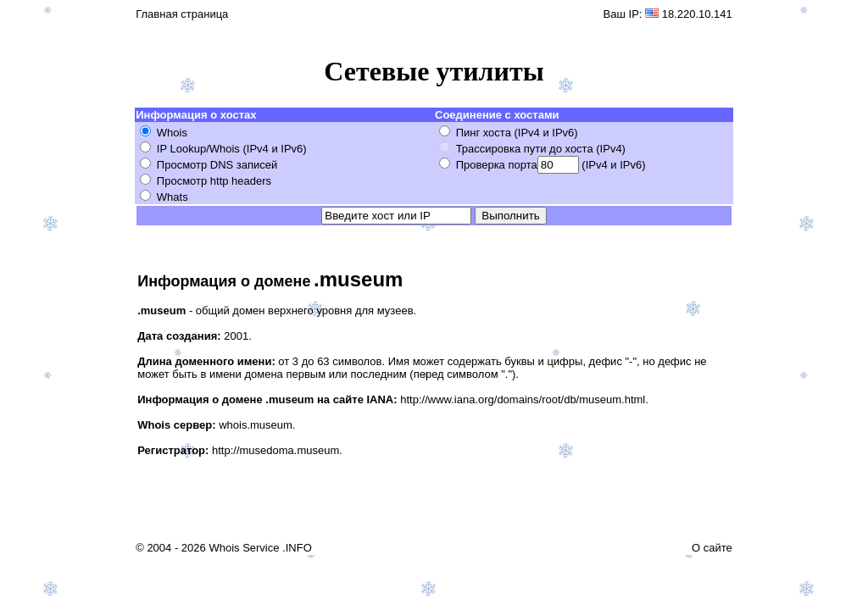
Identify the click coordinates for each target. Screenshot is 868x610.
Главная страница (182, 14)
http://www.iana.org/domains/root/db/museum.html (523, 399)
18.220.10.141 (697, 14)
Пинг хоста (484, 133)
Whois (172, 133)
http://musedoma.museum (275, 450)
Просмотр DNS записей (217, 165)
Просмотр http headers (214, 181)
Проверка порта (497, 165)
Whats (172, 197)
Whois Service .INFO (260, 548)
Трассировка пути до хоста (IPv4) (541, 149)
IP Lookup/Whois (198, 149)
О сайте (712, 548)
